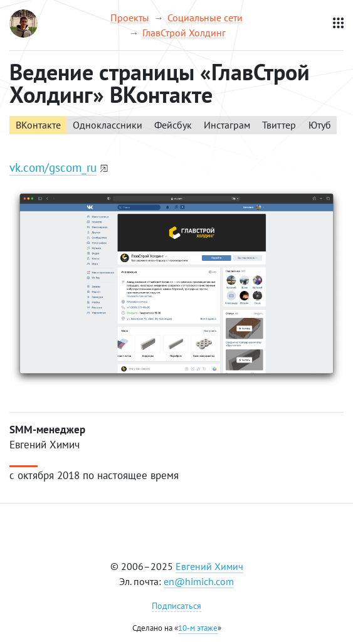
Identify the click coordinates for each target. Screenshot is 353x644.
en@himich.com (199, 581)
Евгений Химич (209, 566)
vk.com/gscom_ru (53, 167)
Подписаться (176, 605)
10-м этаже (198, 628)
